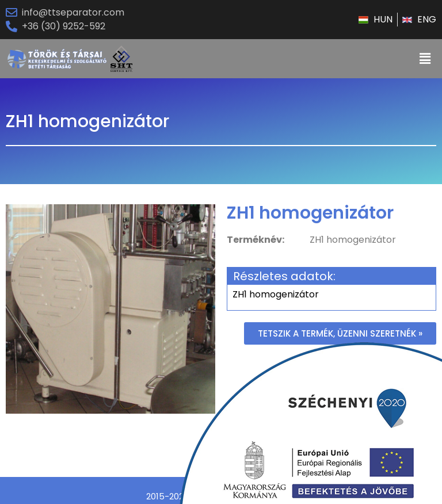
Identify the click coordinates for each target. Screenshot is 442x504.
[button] (340, 333)
